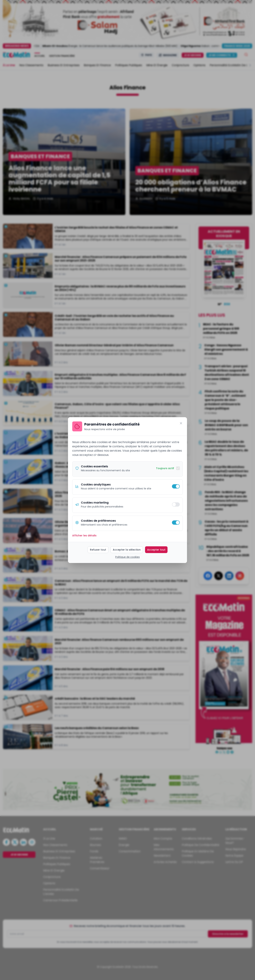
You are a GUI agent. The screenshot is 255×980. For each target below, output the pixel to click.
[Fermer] (181, 423)
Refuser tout (98, 550)
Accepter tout (156, 550)
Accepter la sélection (127, 550)
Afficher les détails (84, 535)
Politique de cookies (127, 557)
